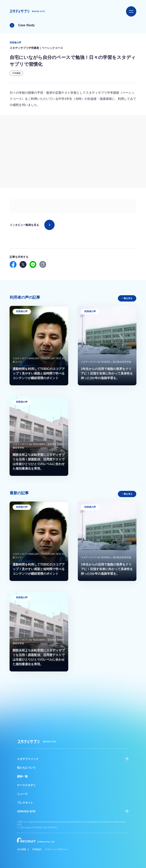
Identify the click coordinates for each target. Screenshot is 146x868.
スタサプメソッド (28, 759)
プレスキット (25, 803)
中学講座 (16, 73)
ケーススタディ (26, 785)
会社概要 (23, 849)
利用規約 (37, 849)
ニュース (22, 794)
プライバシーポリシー (56, 849)
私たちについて (26, 768)
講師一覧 (22, 776)
